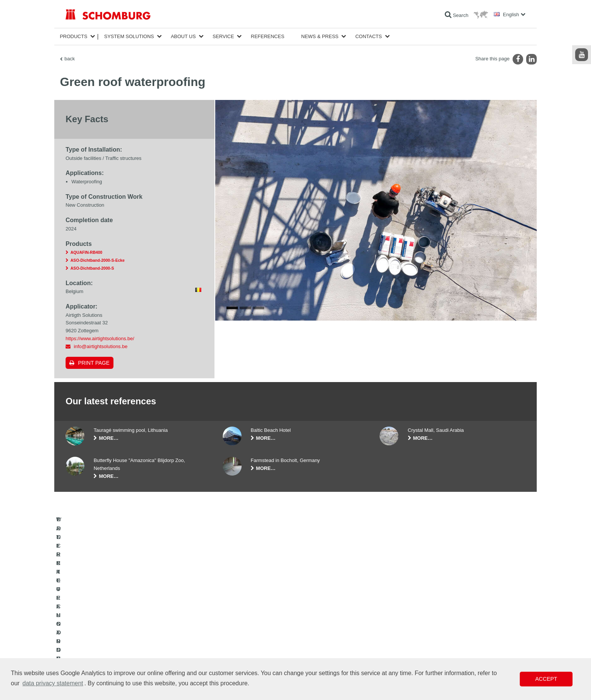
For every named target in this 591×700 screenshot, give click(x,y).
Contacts (369, 36)
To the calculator (239, 623)
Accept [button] (546, 679)
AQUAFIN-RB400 (86, 252)
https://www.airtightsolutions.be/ (100, 338)
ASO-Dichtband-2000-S (92, 268)
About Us (183, 36)
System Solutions (129, 36)
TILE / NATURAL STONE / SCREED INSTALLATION (119, 634)
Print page (94, 363)
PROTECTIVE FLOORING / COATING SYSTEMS (116, 646)
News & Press (320, 36)
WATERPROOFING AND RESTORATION (108, 623)
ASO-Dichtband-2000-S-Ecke (98, 260)
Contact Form (237, 646)
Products (74, 36)
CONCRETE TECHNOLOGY (95, 657)
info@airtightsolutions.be (101, 346)
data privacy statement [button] (53, 683)
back (70, 59)
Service (223, 36)
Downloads (234, 634)
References (268, 36)
